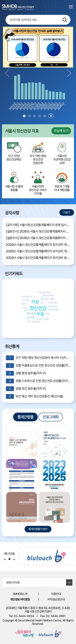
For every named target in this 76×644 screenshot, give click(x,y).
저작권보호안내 (56, 599)
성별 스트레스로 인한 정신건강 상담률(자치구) (38, 381)
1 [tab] (24, 116)
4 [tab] (40, 116)
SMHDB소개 (20, 594)
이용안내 (56, 594)
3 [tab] (35, 116)
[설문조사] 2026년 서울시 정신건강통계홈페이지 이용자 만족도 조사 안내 (38, 238)
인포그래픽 (51, 417)
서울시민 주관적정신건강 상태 (62, 153)
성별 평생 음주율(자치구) (26, 373)
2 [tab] (29, 116)
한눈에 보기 (61, 131)
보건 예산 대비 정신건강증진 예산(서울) (35, 396)
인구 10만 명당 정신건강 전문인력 (38, 153)
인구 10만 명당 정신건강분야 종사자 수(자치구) (38, 358)
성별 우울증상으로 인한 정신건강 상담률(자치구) (38, 366)
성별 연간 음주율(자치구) (26, 389)
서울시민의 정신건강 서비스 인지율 (38, 183)
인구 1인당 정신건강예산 (14, 151)
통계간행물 (25, 417)
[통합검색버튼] (65, 20)
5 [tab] (45, 116)
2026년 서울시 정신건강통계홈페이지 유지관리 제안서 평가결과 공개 (38, 245)
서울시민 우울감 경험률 (14, 181)
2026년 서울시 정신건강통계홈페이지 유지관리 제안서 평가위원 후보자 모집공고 (38, 251)
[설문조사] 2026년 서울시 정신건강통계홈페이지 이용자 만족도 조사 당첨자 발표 (38, 231)
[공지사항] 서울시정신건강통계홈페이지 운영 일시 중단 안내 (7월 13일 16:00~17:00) (38, 225)
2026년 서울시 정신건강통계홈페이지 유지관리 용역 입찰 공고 (38, 258)
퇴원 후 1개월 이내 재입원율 (62, 181)
